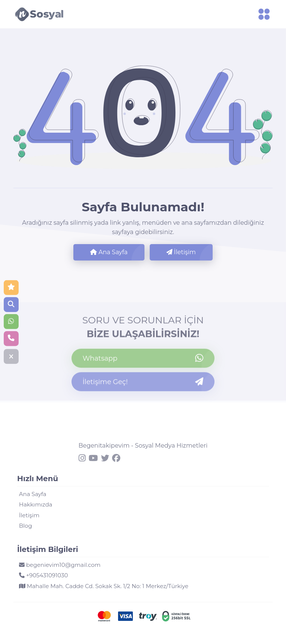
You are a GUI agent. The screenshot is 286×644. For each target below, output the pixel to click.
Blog (26, 526)
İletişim (181, 252)
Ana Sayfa (109, 252)
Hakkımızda (36, 504)
